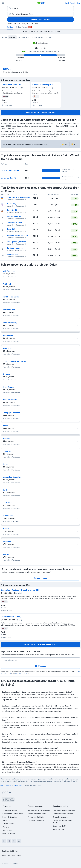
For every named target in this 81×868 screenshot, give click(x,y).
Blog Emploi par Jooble (36, 820)
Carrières (6, 827)
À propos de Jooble (10, 810)
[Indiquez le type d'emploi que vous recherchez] (40, 8)
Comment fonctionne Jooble (13, 814)
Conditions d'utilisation (22, 673)
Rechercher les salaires (40, 20)
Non (74, 144)
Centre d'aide (7, 830)
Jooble (15, 863)
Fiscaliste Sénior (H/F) (43, 85)
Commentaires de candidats (63, 814)
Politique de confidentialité (11, 856)
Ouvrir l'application (72, 3)
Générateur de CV (60, 826)
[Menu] (3, 3)
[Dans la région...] (40, 14)
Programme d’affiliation (36, 817)
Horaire (48, 37)
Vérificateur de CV (60, 829)
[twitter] (14, 841)
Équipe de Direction (10, 817)
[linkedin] (19, 841)
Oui (64, 144)
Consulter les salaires (61, 817)
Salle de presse (8, 824)
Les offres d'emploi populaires (64, 810)
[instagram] (9, 841)
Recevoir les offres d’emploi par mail (41, 112)
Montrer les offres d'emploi (71, 170)
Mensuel (12, 37)
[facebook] (4, 841)
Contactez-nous (40, 578)
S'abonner (41, 666)
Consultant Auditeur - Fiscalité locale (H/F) (12, 85)
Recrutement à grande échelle (39, 810)
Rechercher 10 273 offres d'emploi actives (41, 644)
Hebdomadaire (23, 37)
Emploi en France (9, 834)
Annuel (5, 37)
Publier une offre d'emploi (37, 814)
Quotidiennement (37, 37)
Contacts (6, 820)
